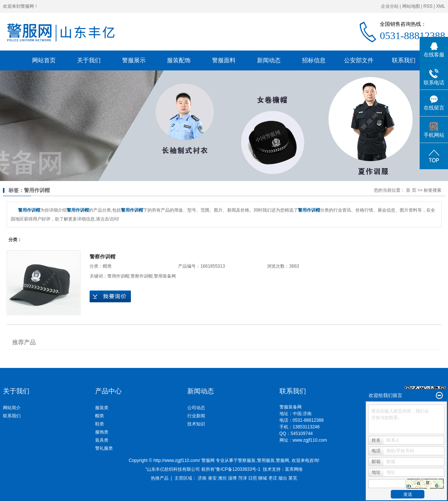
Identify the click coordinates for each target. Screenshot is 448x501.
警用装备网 (165, 276)
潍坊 (222, 478)
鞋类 (100, 424)
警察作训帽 (103, 257)
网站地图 (411, 6)
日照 (253, 478)
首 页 (411, 190)
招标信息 (314, 60)
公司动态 (196, 408)
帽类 (107, 266)
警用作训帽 (118, 276)
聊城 (263, 478)
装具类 (102, 440)
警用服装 (266, 460)
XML (441, 6)
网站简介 (12, 408)
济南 (202, 478)
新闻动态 (269, 60)
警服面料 (224, 60)
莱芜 (293, 478)
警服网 (282, 460)
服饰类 (102, 432)
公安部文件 (359, 60)
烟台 (283, 478)
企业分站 (390, 6)
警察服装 (247, 460)
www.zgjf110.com (310, 440)
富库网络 (294, 469)
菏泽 (243, 478)
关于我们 (89, 60)
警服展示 (134, 60)
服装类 (102, 408)
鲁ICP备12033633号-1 (238, 469)
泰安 (212, 478)
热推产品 (160, 478)
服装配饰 (179, 60)
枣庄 (273, 478)
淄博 (232, 478)
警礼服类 (104, 448)
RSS (428, 6)
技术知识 (196, 424)
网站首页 (44, 60)
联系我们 (404, 60)
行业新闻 (196, 416)
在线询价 (110, 296)
